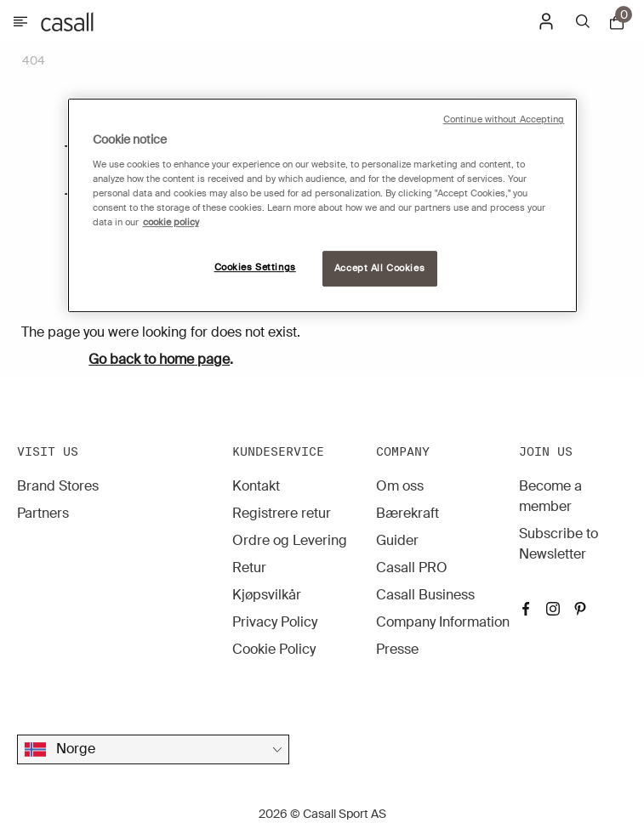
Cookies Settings (255, 267)
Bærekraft (407, 513)
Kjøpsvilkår (267, 595)
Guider (397, 540)
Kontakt (256, 486)
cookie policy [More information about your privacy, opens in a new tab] (171, 222)
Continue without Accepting (504, 119)
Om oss (400, 486)
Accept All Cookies (379, 268)
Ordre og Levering (290, 540)
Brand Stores (58, 486)
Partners (43, 513)
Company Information (443, 622)
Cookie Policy (274, 649)
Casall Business (425, 595)
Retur (249, 568)
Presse (397, 649)
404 (34, 60)
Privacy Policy (275, 622)
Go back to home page (159, 359)
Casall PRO (412, 568)
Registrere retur (282, 513)
